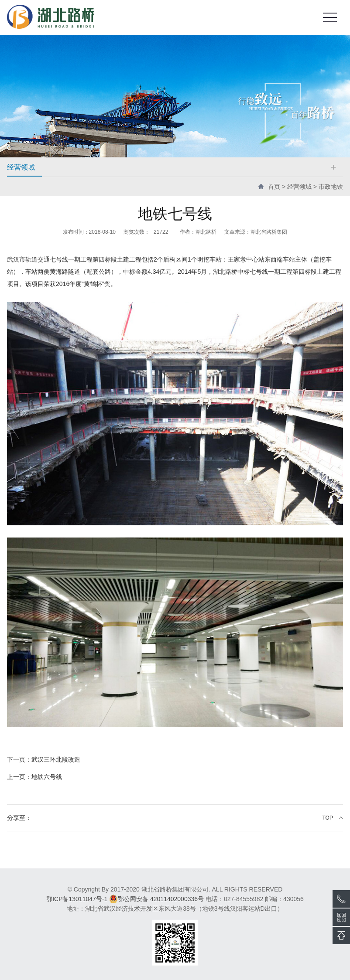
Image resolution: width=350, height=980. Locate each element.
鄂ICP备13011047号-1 (77, 899)
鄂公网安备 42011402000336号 (156, 899)
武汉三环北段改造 (44, 759)
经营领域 (299, 187)
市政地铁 (331, 187)
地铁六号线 (34, 777)
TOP (328, 818)
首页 (274, 187)
